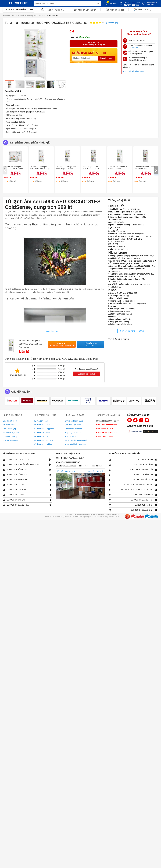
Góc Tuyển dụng (10, 429)
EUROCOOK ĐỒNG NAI (27, 475)
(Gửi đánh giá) (112, 23)
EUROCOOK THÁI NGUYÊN (133, 470)
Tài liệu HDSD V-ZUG (43, 436)
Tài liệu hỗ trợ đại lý (11, 433)
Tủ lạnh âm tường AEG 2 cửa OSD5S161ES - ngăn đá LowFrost (41, 169)
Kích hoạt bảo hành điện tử (76, 440)
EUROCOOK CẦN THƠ (27, 490)
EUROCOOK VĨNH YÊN (133, 475)
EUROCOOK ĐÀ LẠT (27, 485)
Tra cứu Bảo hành (72, 436)
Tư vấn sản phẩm (41, 421)
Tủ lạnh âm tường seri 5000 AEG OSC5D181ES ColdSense (31, 344)
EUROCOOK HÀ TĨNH (133, 505)
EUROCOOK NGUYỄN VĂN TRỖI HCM (27, 465)
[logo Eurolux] (151, 432)
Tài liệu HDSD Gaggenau (44, 429)
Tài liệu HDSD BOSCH (43, 425)
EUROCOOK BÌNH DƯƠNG (27, 480)
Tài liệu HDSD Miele (42, 433)
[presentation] (5, 170)
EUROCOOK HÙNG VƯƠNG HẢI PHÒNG (133, 490)
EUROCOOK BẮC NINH (133, 480)
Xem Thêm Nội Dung (55, 331)
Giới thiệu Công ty (10, 421)
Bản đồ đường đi (97, 471)
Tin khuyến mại (9, 425)
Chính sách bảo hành (74, 429)
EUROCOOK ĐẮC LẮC (27, 500)
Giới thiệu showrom (66, 471)
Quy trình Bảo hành (73, 425)
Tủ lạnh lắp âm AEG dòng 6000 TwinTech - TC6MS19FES (145, 169)
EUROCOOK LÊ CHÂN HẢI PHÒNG (133, 485)
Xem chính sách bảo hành (133, 71)
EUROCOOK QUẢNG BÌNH (133, 510)
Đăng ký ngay (106, 58)
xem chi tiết (136, 48)
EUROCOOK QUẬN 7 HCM (27, 460)
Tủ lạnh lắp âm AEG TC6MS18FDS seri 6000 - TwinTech (93, 169)
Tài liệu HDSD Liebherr (43, 444)
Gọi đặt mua (91, 344)
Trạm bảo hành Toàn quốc (76, 444)
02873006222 (71, 466)
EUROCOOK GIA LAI (27, 495)
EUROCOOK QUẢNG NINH (133, 500)
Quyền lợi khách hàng (74, 421)
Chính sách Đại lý (10, 436)
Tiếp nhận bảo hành (73, 433)
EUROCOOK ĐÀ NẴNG (133, 465)
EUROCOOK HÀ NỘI (133, 460)
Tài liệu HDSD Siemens (43, 440)
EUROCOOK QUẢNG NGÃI (27, 505)
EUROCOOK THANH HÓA (133, 495)
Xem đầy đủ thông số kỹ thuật (132, 331)
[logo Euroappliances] (135, 432)
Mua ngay (62, 344)
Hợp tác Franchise (10, 440)
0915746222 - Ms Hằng (94, 466)
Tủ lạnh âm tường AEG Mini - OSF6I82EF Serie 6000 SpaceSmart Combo (15, 169)
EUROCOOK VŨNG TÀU (27, 470)
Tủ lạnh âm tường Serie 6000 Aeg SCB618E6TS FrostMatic (66, 169)
